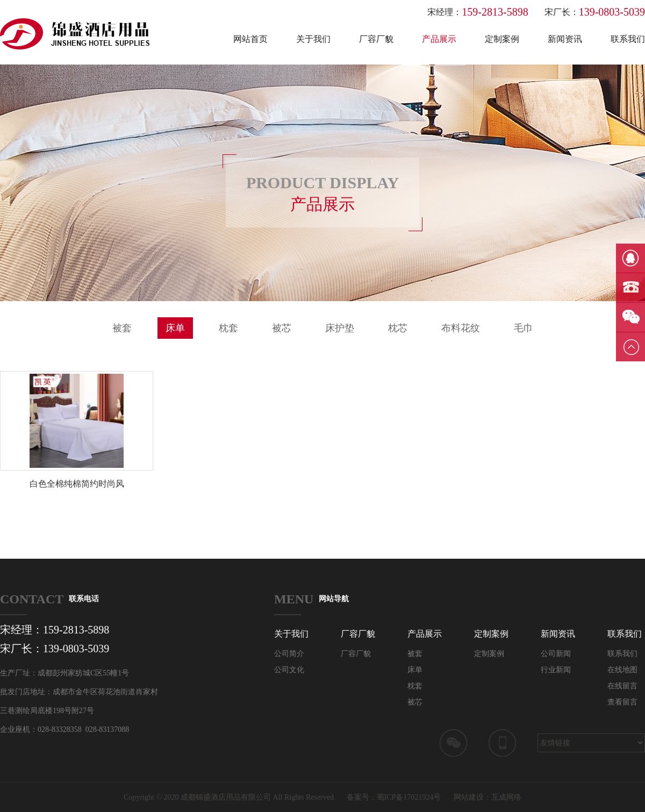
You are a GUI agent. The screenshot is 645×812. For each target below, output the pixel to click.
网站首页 (250, 39)
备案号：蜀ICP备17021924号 (394, 797)
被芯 (282, 328)
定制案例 (502, 39)
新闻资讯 (565, 39)
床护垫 (340, 328)
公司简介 (289, 654)
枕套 (228, 328)
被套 (122, 328)
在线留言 (622, 686)
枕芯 (398, 328)
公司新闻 (556, 654)
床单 (175, 328)
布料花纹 (461, 328)
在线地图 (622, 670)
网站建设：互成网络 (488, 797)
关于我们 (313, 39)
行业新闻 (556, 670)
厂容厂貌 (376, 39)
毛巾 (524, 328)
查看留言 (622, 702)
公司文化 (289, 670)
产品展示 (439, 39)
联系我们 (628, 39)
